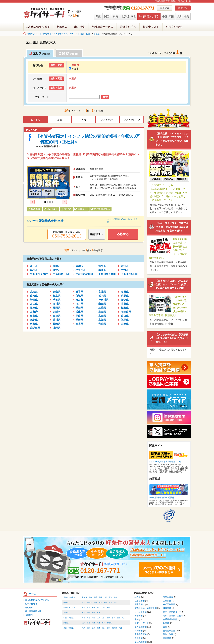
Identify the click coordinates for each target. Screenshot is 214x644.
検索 (105, 97)
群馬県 (125, 296)
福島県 (57, 296)
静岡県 (57, 308)
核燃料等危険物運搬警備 (146, 608)
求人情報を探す (40, 27)
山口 (104, 618)
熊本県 (79, 324)
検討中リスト (151, 27)
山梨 (104, 608)
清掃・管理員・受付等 (173, 616)
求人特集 (80, 27)
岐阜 (84, 613)
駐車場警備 (140, 601)
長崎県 (57, 324)
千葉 (100, 602)
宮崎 (109, 628)
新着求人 (62, 27)
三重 (99, 613)
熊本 (99, 628)
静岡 (89, 613)
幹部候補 (167, 601)
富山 (89, 608)
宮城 (100, 597)
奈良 (104, 623)
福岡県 (125, 320)
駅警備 (166, 623)
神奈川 (89, 602)
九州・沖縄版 (69, 628)
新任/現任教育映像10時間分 (162, 498)
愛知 (94, 613)
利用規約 (29, 608)
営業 (165, 627)
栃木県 (102, 296)
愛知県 (79, 308)
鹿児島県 (35, 328)
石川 (94, 608)
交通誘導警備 (169, 631)
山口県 (125, 316)
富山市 (34, 266)
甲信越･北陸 (149, 16)
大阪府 (57, 312)
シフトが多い (108, 120)
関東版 (66, 602)
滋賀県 (125, 308)
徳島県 (34, 320)
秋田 (105, 597)
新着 (60, 120)
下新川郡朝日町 (130, 274)
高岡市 (57, 266)
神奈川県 (103, 300)
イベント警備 (141, 612)
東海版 (66, 613)
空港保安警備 (141, 634)
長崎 (94, 628)
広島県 (102, 316)
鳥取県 (34, 316)
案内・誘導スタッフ (172, 612)
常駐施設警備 (141, 642)
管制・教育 (168, 634)
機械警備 (167, 608)
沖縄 (120, 628)
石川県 (57, 304)
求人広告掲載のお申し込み (37, 600)
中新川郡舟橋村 (39, 274)
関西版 (66, 623)
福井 (99, 608)
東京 (84, 602)
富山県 (96, 34)
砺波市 (57, 270)
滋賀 (84, 623)
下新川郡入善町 (107, 274)
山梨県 (102, 304)
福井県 (79, 304)
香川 (114, 618)
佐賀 (89, 628)
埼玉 (95, 602)
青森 (90, 597)
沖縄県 (57, 328)
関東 (98, 16)
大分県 (102, 324)
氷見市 (74, 69)
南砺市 (102, 270)
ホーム (32, 594)
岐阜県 (34, 308)
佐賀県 (34, 324)
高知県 (102, 320)
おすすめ (35, 120)
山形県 (34, 296)
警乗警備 (139, 616)
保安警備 (139, 631)
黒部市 (34, 270)
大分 (104, 628)
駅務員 (138, 597)
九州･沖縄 (183, 16)
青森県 (57, 292)
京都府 (34, 312)
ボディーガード (142, 623)
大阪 (94, 623)
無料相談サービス (102, 27)
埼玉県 (34, 300)
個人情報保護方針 (33, 611)
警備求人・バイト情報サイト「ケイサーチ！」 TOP (51, 34)
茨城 (105, 602)
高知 (124, 618)
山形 (110, 597)
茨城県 (79, 296)
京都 (89, 623)
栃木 (110, 602)
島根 (89, 618)
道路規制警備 (141, 627)
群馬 (115, 602)
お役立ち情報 (174, 27)
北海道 (34, 292)
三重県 (102, 308)
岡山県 (79, 316)
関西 (107, 16)
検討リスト (97, 234)
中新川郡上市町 (62, 274)
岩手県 (79, 292)
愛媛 (119, 618)
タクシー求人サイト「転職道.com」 (166, 462)
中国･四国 (168, 16)
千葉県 (57, 300)
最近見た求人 (128, 27)
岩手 (95, 597)
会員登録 (165, 8)
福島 (115, 597)
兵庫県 (79, 312)
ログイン (183, 8)
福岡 (84, 628)
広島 (99, 618)
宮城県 (102, 292)
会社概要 (29, 615)
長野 (109, 608)
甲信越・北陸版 (69, 608)
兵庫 (99, 623)
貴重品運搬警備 (170, 619)
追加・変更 (56, 65)
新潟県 (125, 300)
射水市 (125, 270)
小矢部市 (81, 270)
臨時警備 (167, 638)
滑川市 (125, 266)
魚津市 (79, 266)
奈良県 (102, 312)
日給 (84, 120)
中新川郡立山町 (84, 274)
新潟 (84, 608)
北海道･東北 (129, 16)
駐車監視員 (168, 597)
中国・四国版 (69, 618)
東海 (116, 16)
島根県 (57, 316)
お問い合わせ (31, 604)
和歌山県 (126, 312)
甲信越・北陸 (84, 34)
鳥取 (84, 618)
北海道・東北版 (69, 597)
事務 (137, 619)
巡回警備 (139, 638)
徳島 (109, 618)
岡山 (94, 618)
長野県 (125, 304)
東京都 (79, 300)
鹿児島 (115, 628)
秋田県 (125, 292)
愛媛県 (79, 320)
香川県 (57, 320)
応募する (123, 234)
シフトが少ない (132, 120)
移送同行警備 (169, 604)
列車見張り (140, 604)
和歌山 (110, 623)
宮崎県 (125, 324)
